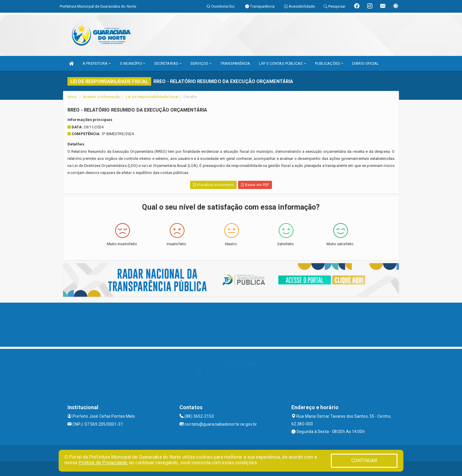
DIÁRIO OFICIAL (366, 63)
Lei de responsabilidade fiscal (152, 97)
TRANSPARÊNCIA (235, 63)
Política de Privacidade (103, 463)
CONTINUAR (364, 461)
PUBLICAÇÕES (329, 63)
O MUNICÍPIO (133, 63)
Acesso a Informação (102, 97)
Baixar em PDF (255, 185)
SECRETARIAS (168, 63)
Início (72, 97)
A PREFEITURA (97, 63)
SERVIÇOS (201, 63)
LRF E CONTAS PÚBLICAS (282, 63)
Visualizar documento (213, 185)
